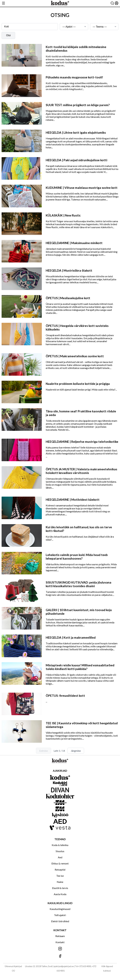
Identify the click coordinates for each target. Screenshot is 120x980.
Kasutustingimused (60, 909)
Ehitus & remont (60, 863)
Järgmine (76, 751)
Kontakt (60, 942)
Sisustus (60, 851)
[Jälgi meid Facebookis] (60, 956)
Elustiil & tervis (60, 888)
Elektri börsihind (60, 921)
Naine (60, 882)
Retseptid (60, 870)
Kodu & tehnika (60, 845)
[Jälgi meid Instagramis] (60, 949)
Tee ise (60, 876)
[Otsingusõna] (30, 27)
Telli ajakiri (60, 915)
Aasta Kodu (60, 894)
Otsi (8, 35)
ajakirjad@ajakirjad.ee (64, 966)
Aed (60, 857)
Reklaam (60, 936)
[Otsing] (112, 3)
